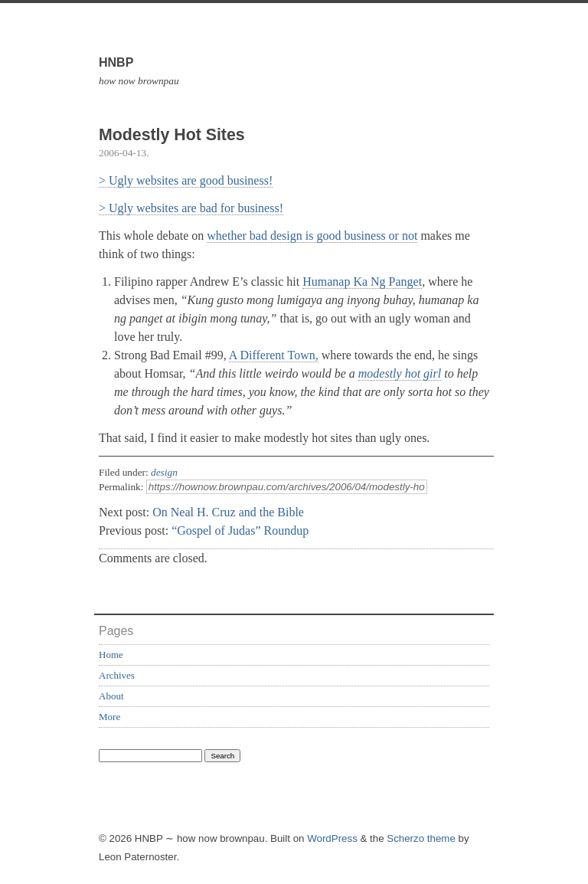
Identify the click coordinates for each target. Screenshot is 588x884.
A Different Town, (274, 355)
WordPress (332, 838)
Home (111, 655)
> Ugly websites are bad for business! (191, 208)
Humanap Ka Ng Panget (362, 282)
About (111, 696)
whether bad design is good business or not (312, 236)
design (164, 472)
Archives (117, 675)
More (109, 717)
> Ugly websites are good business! (186, 180)
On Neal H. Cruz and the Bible (228, 512)
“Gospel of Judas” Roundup (240, 530)
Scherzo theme (421, 838)
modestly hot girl (400, 373)
